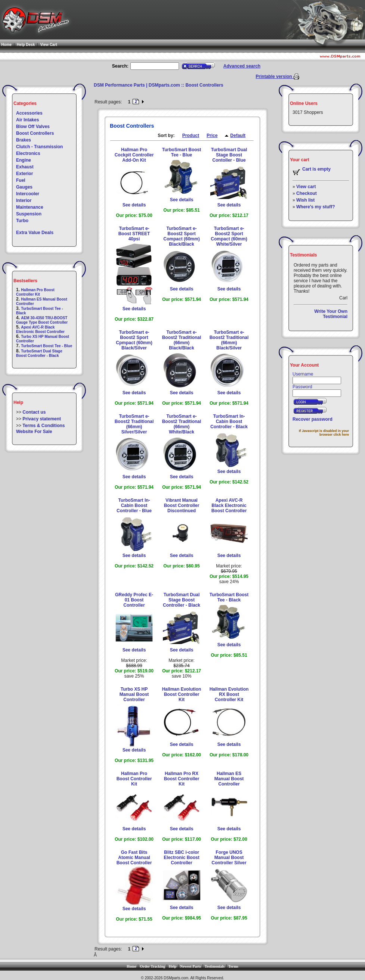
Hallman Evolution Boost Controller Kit (182, 694)
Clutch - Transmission (39, 147)
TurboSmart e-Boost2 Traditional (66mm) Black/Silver (229, 340)
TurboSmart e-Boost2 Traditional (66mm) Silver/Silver (134, 424)
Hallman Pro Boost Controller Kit (35, 292)
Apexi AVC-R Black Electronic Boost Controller (40, 329)
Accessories (29, 113)
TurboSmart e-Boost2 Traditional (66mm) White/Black (182, 424)
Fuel (21, 180)
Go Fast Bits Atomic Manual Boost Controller (134, 858)
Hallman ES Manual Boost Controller (229, 779)
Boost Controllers (35, 133)
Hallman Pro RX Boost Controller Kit (182, 779)
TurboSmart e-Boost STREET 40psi (134, 234)
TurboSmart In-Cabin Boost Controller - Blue (134, 505)
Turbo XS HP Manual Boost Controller (134, 694)
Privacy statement (42, 419)
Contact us (34, 412)
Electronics (28, 153)
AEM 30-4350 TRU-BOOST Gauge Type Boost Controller (42, 320)
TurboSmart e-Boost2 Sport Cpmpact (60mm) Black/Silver (134, 340)
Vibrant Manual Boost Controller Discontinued (182, 505)
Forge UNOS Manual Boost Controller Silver (229, 858)
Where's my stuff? (316, 207)
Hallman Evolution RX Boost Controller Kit (229, 694)
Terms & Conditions (44, 426)
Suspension (29, 214)
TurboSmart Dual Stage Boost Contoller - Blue (229, 155)
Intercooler (28, 194)
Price (212, 136)
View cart (306, 187)
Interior (24, 200)
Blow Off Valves (33, 127)
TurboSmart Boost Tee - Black (229, 597)
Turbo (22, 221)
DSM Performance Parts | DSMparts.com (137, 85)
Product (191, 136)
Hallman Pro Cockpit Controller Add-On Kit (134, 155)
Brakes (24, 140)
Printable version (274, 77)
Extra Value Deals (35, 233)
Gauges (24, 187)
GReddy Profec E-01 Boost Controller (134, 600)
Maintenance (30, 207)
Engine (24, 160)
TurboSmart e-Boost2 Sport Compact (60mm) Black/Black (181, 236)
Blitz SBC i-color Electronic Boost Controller (181, 858)
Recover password (313, 419)
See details (134, 205)
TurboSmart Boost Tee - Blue (47, 346)
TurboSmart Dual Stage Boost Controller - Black (39, 353)
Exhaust (25, 167)
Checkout (307, 193)
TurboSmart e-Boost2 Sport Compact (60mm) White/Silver (229, 236)
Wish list (305, 200)
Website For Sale (34, 432)
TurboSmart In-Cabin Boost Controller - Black (229, 421)
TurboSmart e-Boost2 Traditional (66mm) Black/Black (182, 340)
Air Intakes (27, 120)
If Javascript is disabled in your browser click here (324, 433)
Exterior (24, 174)
